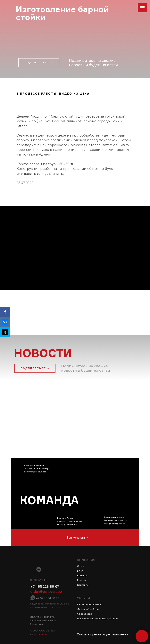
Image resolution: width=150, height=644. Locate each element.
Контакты (83, 585)
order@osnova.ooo (46, 591)
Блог (80, 571)
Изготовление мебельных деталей (98, 618)
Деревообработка (88, 609)
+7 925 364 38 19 (48, 598)
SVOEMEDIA (40, 635)
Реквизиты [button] (36, 624)
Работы (82, 580)
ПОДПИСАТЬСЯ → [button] (35, 368)
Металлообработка (89, 604)
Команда (82, 575)
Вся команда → (77, 537)
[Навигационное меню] (142, 8)
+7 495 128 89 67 (45, 586)
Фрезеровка (85, 614)
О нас (80, 566)
